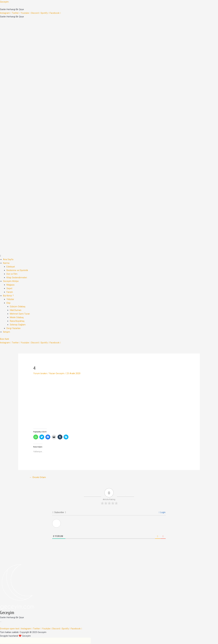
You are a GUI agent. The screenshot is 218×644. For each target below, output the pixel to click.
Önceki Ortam (38, 477)
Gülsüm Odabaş (18, 307)
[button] (109, 256)
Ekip (8, 303)
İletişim (7, 332)
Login (162, 513)
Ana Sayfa (8, 259)
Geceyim (4, 2)
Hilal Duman (16, 310)
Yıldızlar (10, 299)
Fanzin (10, 292)
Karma (6, 263)
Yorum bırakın (40, 373)
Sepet (9, 288)
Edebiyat (11, 267)
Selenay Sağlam (18, 325)
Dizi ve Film (12, 274)
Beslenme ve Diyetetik (17, 270)
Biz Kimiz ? (8, 296)
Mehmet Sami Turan (20, 314)
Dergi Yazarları (14, 328)
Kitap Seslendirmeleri (17, 278)
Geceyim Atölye (11, 281)
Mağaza (10, 285)
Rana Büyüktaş (17, 321)
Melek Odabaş (17, 317)
